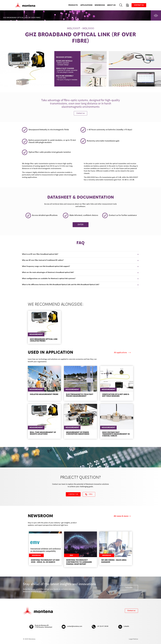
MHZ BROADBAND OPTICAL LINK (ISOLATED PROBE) (44, 340)
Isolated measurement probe (44, 394)
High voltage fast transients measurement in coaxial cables (116, 434)
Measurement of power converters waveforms (78, 433)
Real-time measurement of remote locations (43, 433)
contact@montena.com (75, 626)
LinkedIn (126, 626)
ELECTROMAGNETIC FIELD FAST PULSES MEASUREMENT (80, 395)
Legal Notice (133, 639)
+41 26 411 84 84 (103, 626)
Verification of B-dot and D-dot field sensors (116, 395)
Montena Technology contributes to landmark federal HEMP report (79, 562)
